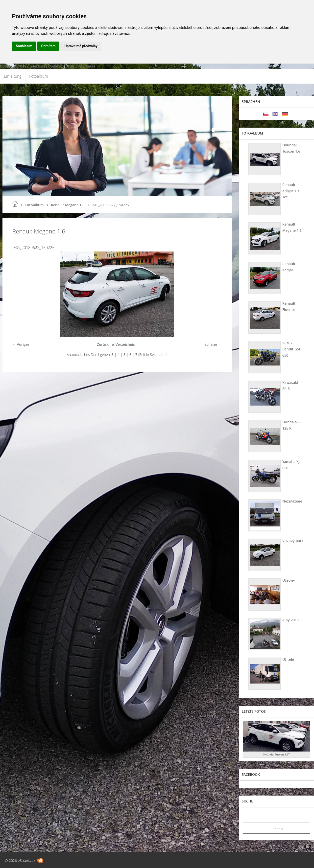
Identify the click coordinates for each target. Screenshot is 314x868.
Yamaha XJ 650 (291, 465)
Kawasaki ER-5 (290, 386)
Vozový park (293, 541)
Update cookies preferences (24, 66)
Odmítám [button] (48, 46)
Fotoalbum (39, 76)
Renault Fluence (289, 306)
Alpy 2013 (290, 620)
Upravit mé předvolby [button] (81, 46)
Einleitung (13, 76)
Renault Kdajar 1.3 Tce (291, 191)
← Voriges (21, 344)
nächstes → (212, 344)
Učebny (289, 580)
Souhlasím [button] (24, 46)
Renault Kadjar (289, 267)
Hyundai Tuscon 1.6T (292, 148)
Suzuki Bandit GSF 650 (291, 349)
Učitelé (288, 659)
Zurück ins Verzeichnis (116, 344)
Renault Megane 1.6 (68, 205)
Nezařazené (292, 501)
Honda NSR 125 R (292, 425)
